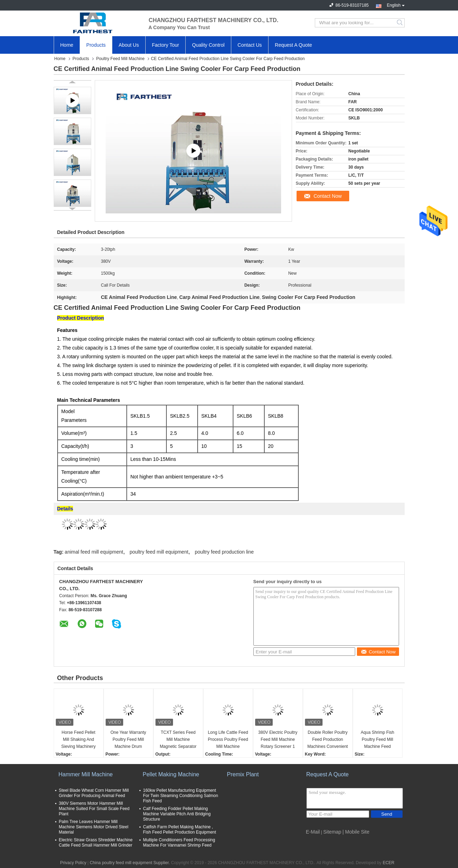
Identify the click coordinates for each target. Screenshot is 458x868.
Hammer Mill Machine (86, 774)
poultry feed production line (224, 552)
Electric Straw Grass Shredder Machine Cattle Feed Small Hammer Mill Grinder (96, 843)
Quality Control (208, 45)
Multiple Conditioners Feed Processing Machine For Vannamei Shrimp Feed (179, 843)
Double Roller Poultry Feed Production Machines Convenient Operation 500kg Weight (328, 740)
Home (67, 45)
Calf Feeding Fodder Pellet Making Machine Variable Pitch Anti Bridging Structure (177, 814)
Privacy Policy (73, 863)
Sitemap (332, 832)
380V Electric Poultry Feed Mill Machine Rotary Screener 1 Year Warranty (278, 740)
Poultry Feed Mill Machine (120, 59)
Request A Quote (293, 45)
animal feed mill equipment (94, 552)
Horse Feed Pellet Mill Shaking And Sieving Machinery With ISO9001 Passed (78, 740)
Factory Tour (166, 45)
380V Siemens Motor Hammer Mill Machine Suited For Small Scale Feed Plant (94, 809)
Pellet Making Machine (171, 774)
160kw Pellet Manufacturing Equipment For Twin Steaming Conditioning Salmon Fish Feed (181, 796)
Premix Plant (243, 774)
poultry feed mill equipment (159, 552)
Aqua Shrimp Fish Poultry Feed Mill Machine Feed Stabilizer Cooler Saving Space (377, 740)
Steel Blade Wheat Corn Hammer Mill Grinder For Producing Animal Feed (94, 793)
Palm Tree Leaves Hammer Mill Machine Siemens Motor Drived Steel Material (94, 827)
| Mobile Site (356, 832)
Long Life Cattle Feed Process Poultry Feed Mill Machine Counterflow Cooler (228, 740)
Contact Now (327, 196)
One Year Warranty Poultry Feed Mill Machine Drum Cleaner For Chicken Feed (128, 740)
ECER (388, 863)
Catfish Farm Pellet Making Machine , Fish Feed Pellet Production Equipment (180, 830)
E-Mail (313, 832)
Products (96, 45)
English (396, 5)
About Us (129, 45)
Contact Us (250, 45)
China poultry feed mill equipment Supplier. (130, 863)
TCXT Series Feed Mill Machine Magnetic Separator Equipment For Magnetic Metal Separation (178, 740)
